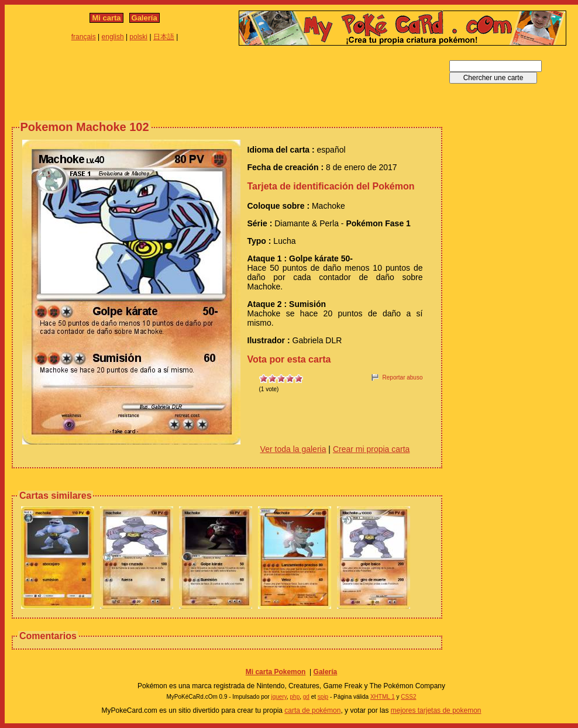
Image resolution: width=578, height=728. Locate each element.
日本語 (164, 37)
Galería (144, 18)
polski (138, 37)
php (295, 697)
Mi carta (106, 18)
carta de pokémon (312, 710)
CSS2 (408, 697)
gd (306, 697)
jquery (279, 697)
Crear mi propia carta (371, 449)
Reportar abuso (403, 377)
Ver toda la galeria (293, 449)
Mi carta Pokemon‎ (276, 672)
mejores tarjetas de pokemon (436, 710)
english (113, 37)
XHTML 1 (383, 697)
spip (323, 697)
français (84, 37)
